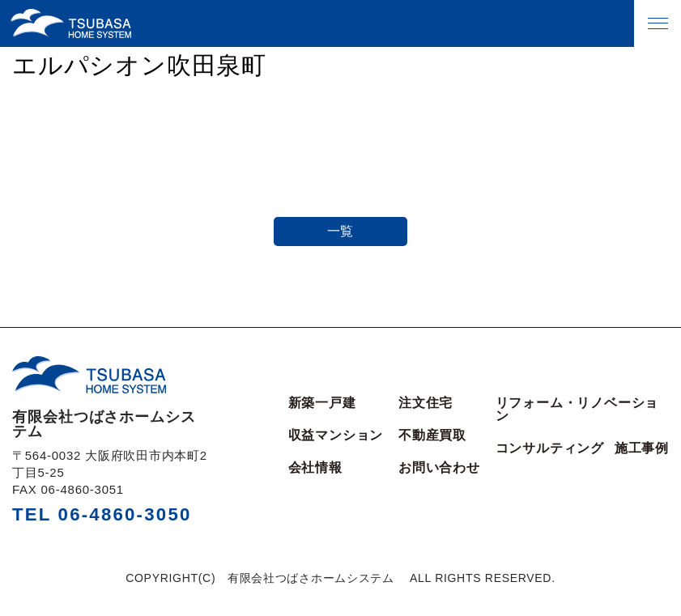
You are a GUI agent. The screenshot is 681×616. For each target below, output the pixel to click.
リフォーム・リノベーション (577, 410)
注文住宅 (426, 403)
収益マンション (336, 435)
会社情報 (315, 468)
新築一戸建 (322, 403)
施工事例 (642, 448)
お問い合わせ (439, 468)
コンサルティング (550, 448)
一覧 (341, 231)
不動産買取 (432, 435)
